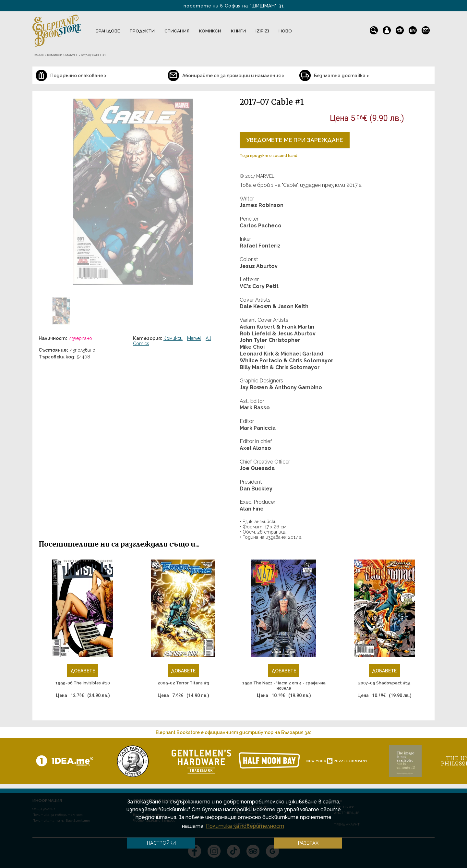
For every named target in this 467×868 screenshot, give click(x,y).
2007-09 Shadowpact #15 (384, 683)
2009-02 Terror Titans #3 (183, 683)
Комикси (210, 31)
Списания (177, 31)
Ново (285, 31)
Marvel (194, 338)
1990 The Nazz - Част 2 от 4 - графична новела (284, 686)
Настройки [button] (161, 843)
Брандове (108, 31)
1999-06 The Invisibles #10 (83, 683)
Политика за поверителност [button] (245, 826)
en (413, 29)
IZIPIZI (262, 31)
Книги (238, 31)
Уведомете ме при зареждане (295, 140)
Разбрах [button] (308, 843)
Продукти (142, 31)
